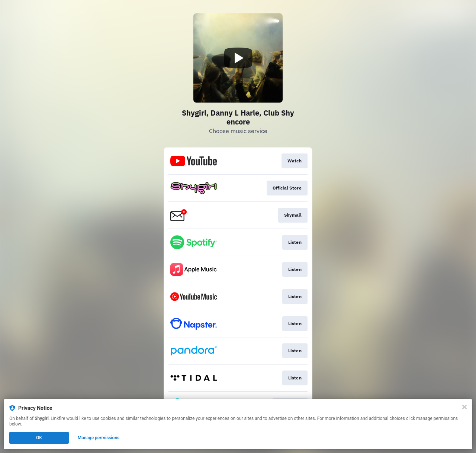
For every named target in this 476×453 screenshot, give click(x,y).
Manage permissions (99, 438)
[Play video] (238, 58)
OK (39, 438)
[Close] (464, 407)
